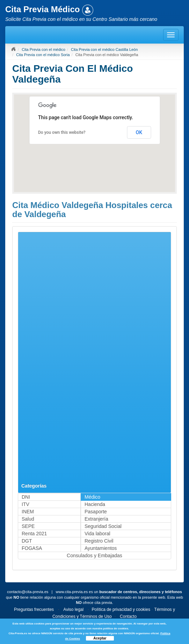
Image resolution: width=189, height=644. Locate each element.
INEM (28, 512)
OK (139, 132)
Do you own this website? (62, 132)
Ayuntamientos (101, 548)
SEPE (28, 526)
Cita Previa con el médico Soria (43, 55)
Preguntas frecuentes (34, 609)
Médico (92, 497)
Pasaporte (96, 512)
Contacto (128, 616)
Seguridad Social (103, 526)
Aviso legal (73, 609)
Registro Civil (99, 541)
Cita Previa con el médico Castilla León (104, 49)
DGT (27, 541)
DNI (26, 497)
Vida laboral (97, 534)
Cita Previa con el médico (43, 49)
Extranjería (96, 519)
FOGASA (32, 548)
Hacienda (95, 504)
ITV (26, 504)
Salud (28, 519)
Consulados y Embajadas (94, 555)
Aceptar (100, 638)
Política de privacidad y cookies (121, 609)
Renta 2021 (34, 534)
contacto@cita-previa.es (28, 592)
